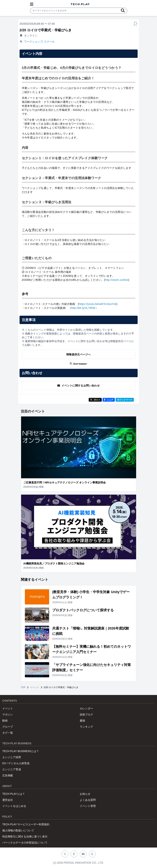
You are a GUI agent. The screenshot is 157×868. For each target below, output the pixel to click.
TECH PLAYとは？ (14, 794)
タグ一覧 (8, 733)
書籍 (82, 721)
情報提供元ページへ (78, 354)
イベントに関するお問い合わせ (78, 386)
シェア (109, 400)
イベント (35, 687)
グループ (8, 727)
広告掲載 (8, 775)
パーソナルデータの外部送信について (25, 843)
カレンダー (86, 708)
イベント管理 (88, 806)
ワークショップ (33, 42)
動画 (5, 721)
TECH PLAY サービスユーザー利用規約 (26, 824)
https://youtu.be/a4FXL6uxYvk (98, 304)
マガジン (8, 715)
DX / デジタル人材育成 (16, 763)
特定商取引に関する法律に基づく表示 (25, 837)
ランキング (86, 727)
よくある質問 (88, 800)
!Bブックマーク (125, 400)
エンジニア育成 (12, 769)
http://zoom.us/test (117, 280)
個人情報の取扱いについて (18, 830)
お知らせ (85, 794)
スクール (49, 42)
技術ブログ (86, 715)
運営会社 (8, 800)
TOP (23, 687)
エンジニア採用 (12, 757)
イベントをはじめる (14, 806)
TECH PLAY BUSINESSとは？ (21, 751)
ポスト (95, 400)
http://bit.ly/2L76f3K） (85, 308)
